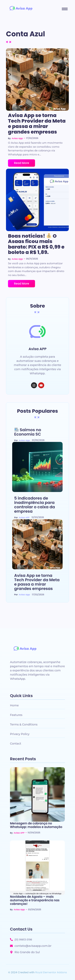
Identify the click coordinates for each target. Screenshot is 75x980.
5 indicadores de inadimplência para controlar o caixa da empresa (35, 505)
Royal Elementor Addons (51, 972)
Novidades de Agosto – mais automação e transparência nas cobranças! (35, 900)
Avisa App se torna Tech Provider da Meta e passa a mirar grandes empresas (37, 124)
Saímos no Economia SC (28, 432)
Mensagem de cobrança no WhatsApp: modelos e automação (36, 825)
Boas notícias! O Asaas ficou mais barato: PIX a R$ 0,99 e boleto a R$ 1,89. (36, 244)
